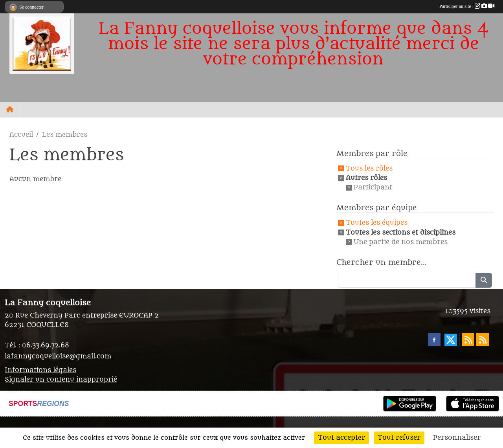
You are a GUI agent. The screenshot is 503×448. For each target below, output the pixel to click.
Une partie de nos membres (401, 242)
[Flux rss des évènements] (483, 340)
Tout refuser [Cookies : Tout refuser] (399, 438)
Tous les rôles (369, 169)
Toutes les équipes (377, 223)
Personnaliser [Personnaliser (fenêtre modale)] (457, 438)
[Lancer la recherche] (484, 280)
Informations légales (40, 370)
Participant (373, 187)
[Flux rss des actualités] (468, 340)
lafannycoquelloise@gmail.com (58, 356)
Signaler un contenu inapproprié (61, 380)
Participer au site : (467, 6)
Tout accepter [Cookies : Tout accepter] (341, 438)
